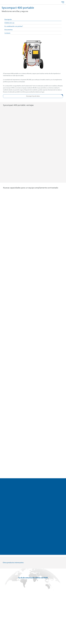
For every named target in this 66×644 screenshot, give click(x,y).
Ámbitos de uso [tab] (9, 23)
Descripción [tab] (8, 20)
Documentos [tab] (9, 30)
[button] (33, 96)
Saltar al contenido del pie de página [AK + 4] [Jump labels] (0, 0)
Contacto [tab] (7, 33)
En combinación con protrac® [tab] (14, 26)
